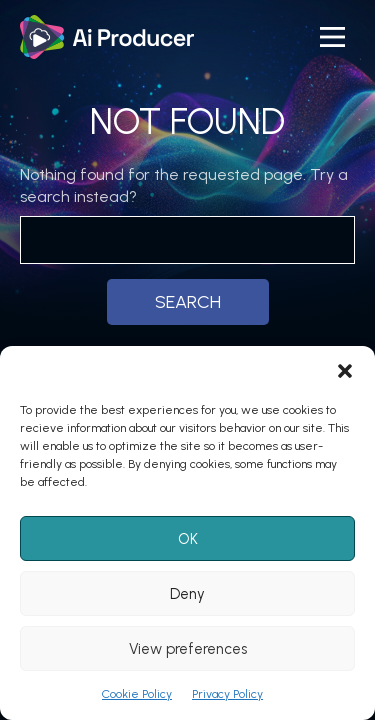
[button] (345, 371)
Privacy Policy (227, 694)
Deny (187, 594)
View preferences (188, 649)
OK (188, 539)
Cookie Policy (137, 694)
